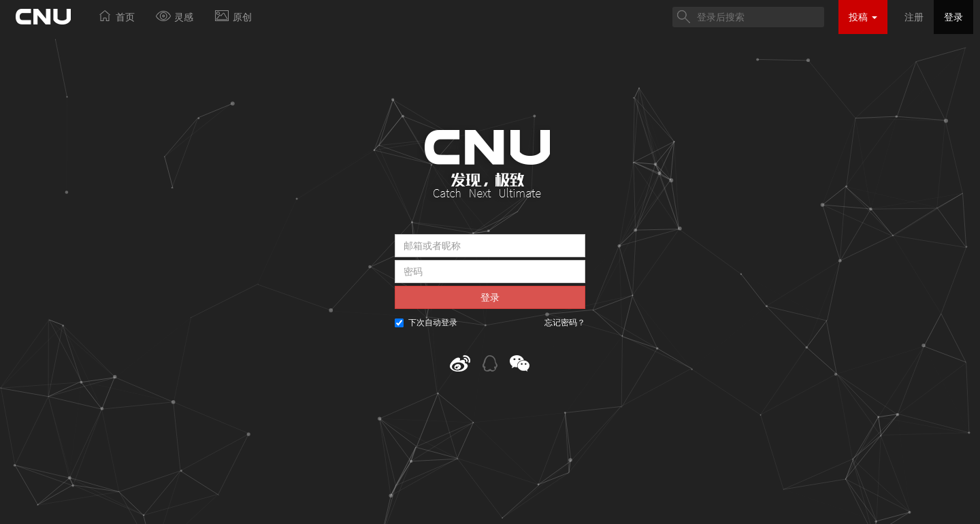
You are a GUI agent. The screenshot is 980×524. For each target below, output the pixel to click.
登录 (953, 17)
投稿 (863, 17)
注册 (914, 17)
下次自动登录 (426, 323)
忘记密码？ (565, 323)
